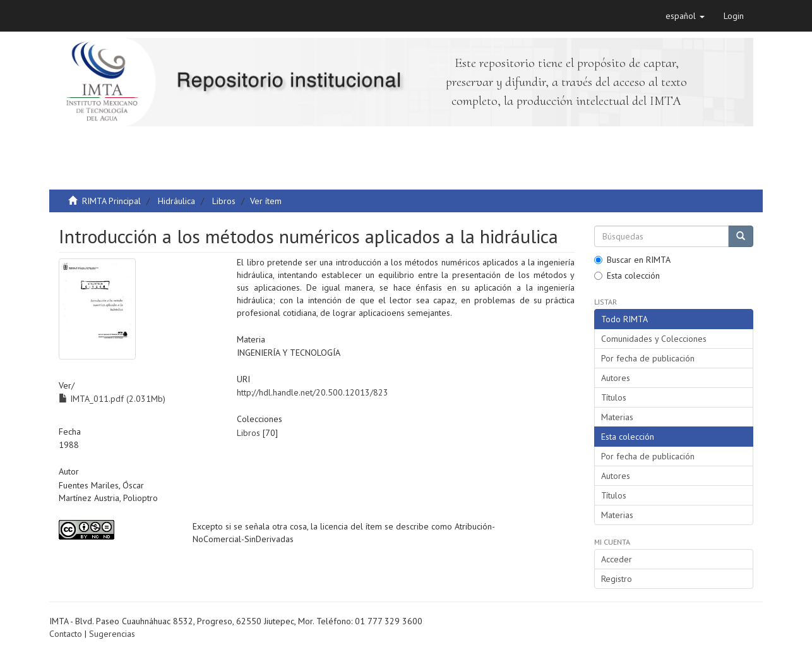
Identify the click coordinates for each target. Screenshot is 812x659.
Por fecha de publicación (648, 358)
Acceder (617, 559)
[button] (685, 16)
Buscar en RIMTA (632, 260)
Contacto (66, 634)
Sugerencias (112, 634)
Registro (617, 579)
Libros (224, 201)
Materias (617, 417)
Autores (616, 378)
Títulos (614, 397)
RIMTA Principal (111, 201)
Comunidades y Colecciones (654, 339)
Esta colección (627, 275)
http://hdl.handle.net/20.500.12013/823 (313, 392)
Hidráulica (176, 201)
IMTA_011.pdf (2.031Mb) (112, 399)
